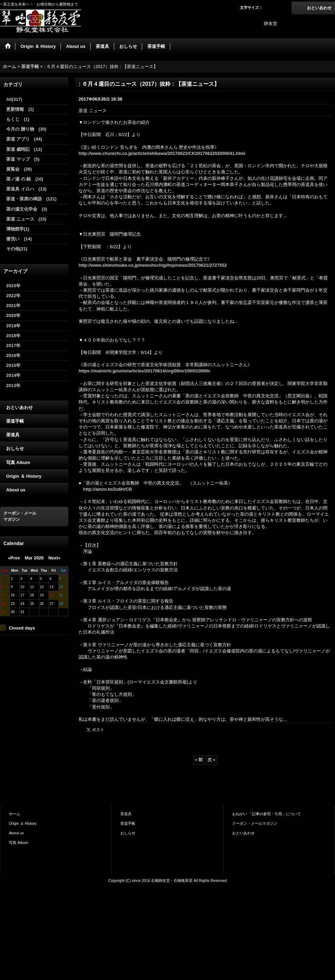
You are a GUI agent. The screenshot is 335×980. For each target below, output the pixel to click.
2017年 (13, 346)
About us (16, 490)
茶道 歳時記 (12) (24, 149)
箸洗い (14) (19, 239)
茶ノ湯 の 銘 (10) (25, 179)
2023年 (13, 286)
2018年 (13, 336)
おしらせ (15, 448)
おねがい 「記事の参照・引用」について (266, 814)
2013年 (13, 386)
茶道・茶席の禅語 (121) (31, 199)
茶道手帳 (15, 421)
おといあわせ (319, 8)
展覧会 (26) (19, 169)
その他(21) (17, 249)
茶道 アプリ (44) (24, 139)
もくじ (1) (18, 119)
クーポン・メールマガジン (255, 823)
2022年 (13, 296)
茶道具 (13, 435)
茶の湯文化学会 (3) (27, 209)
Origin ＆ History (24, 476)
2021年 (13, 306)
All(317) (14, 99)
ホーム (15, 814)
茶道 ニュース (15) (26, 219)
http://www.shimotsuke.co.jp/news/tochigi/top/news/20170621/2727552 (153, 265)
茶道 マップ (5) (23, 159)
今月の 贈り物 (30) (26, 129)
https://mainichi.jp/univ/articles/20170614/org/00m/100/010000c (145, 371)
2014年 (13, 375)
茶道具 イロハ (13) (26, 189)
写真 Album (18, 462)
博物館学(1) (18, 229)
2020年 (13, 315)
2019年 (13, 326)
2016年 (13, 355)
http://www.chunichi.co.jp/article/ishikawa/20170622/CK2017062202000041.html (162, 153)
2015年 (13, 365)
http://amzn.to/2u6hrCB (108, 489)
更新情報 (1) (20, 109)
